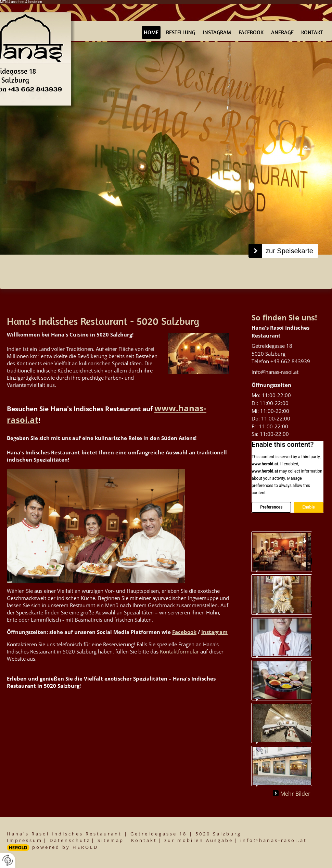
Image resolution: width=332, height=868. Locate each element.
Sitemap (111, 840)
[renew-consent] (8, 860)
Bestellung (181, 32)
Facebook (251, 32)
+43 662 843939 (290, 361)
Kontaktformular (179, 651)
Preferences (271, 507)
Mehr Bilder (295, 793)
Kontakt (312, 32)
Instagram (217, 32)
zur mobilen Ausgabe (199, 840)
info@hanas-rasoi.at (275, 372)
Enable (308, 507)
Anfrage (282, 32)
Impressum (25, 840)
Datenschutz (70, 840)
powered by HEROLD (65, 847)
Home (151, 32)
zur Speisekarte (289, 251)
